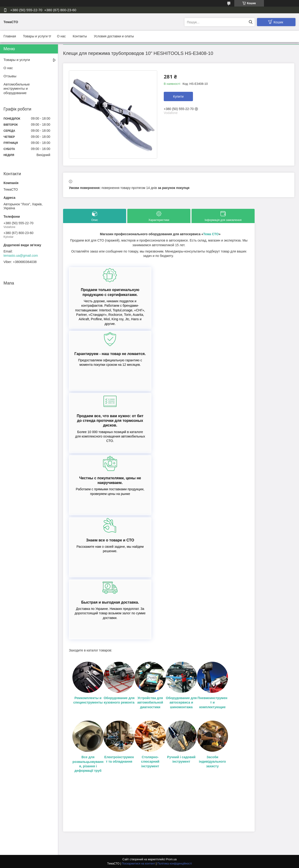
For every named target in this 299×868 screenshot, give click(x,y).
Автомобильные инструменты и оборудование (17, 89)
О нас (61, 36)
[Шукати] (251, 22)
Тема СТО (211, 234)
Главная (10, 36)
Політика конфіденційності (174, 864)
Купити (178, 96)
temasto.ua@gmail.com (21, 256)
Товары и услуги (35, 36)
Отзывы (10, 76)
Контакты (80, 36)
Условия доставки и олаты (114, 36)
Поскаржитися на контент (138, 864)
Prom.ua (171, 859)
